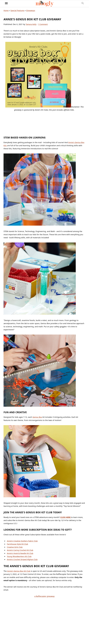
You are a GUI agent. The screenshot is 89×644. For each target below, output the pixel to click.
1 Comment (43, 24)
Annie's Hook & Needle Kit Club (20, 553)
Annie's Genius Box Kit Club (19, 571)
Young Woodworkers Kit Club (19, 556)
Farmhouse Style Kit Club (17, 544)
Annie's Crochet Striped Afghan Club (22, 560)
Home (6, 11)
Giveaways (31, 11)
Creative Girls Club (15, 547)
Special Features (17, 11)
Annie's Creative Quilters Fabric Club (22, 541)
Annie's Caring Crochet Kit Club (20, 550)
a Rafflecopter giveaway (44, 596)
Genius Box (37, 417)
